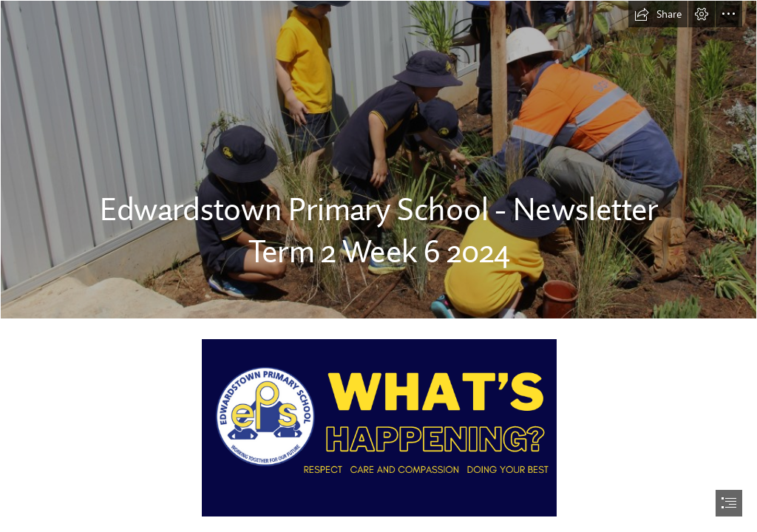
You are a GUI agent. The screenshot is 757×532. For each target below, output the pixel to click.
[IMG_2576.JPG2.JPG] (378, 160)
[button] (658, 14)
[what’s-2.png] (378, 427)
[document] (378, 266)
